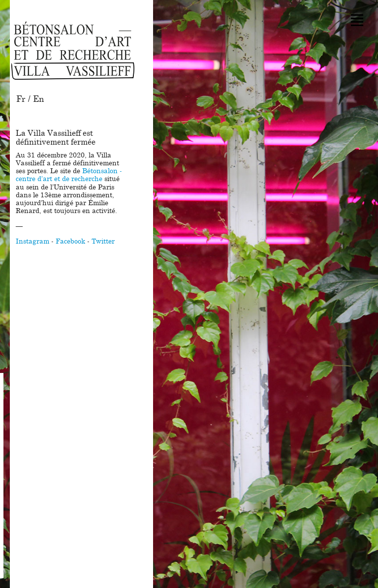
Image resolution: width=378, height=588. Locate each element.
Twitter (103, 242)
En (38, 99)
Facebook (70, 242)
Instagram (32, 242)
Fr (21, 99)
